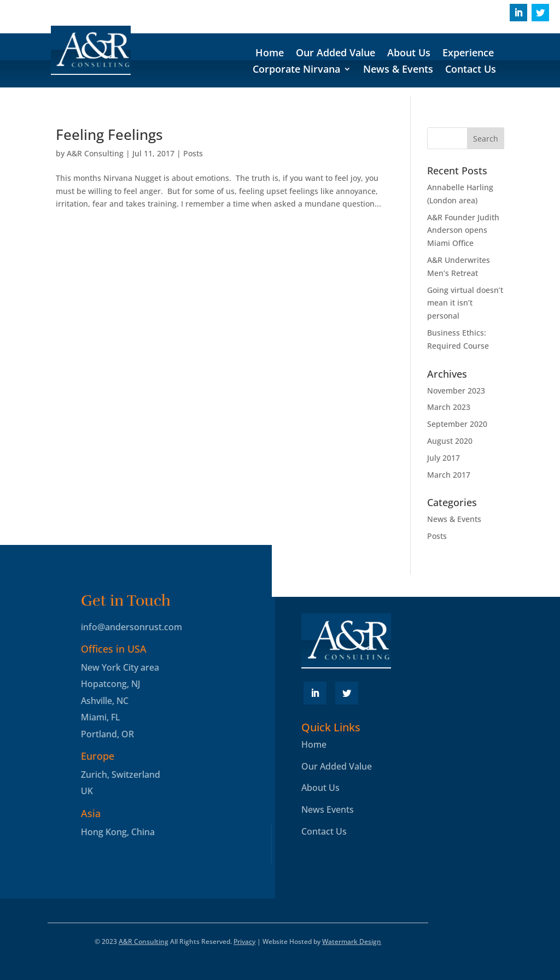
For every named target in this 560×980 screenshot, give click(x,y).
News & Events (398, 70)
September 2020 (457, 424)
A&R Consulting (95, 153)
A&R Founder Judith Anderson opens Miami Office (463, 230)
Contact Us (471, 70)
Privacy (244, 941)
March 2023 (449, 407)
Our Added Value (336, 54)
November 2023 (456, 391)
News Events (328, 809)
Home (270, 54)
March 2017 (449, 475)
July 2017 (444, 458)
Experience (468, 54)
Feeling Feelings (109, 134)
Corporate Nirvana (296, 70)
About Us (409, 54)
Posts (193, 153)
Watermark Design (352, 941)
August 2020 (450, 441)
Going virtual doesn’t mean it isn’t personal (465, 303)
